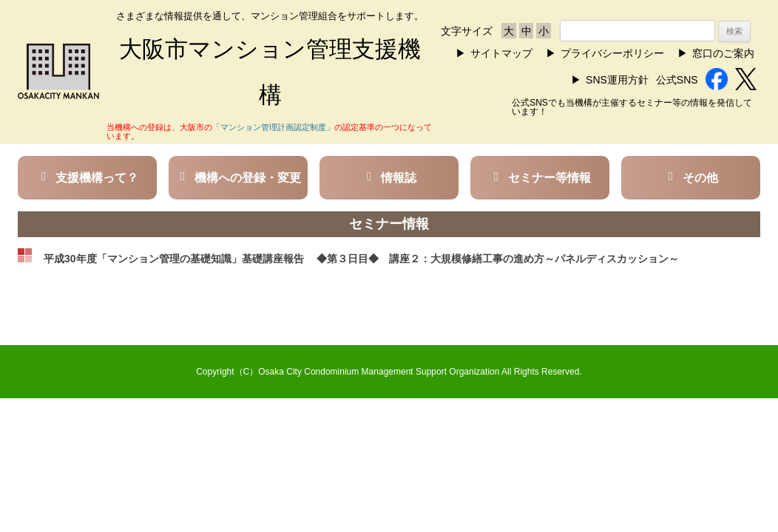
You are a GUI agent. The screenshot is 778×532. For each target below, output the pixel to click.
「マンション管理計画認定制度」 (273, 127)
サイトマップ (501, 53)
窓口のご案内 (723, 53)
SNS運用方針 (617, 80)
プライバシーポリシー (612, 53)
